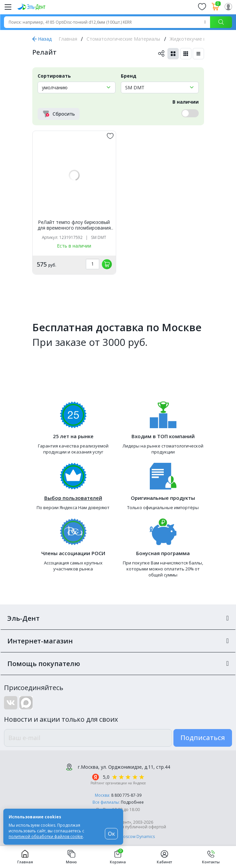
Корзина (118, 857)
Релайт (44, 52)
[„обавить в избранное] (110, 136)
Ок (111, 834)
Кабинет (164, 857)
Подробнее (132, 802)
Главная (68, 39)
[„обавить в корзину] (107, 264)
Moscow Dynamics (137, 837)
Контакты (211, 857)
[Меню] (8, 7)
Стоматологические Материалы (123, 39)
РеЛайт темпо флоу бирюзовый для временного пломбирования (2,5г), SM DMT (74, 225)
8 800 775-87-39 (126, 795)
